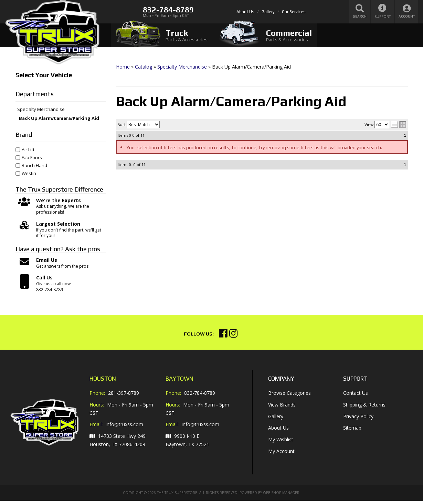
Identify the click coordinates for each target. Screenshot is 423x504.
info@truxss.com (124, 428)
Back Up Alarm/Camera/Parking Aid (59, 122)
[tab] (162, 35)
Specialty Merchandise (41, 113)
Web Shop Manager (281, 496)
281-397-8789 (124, 396)
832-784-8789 (200, 396)
